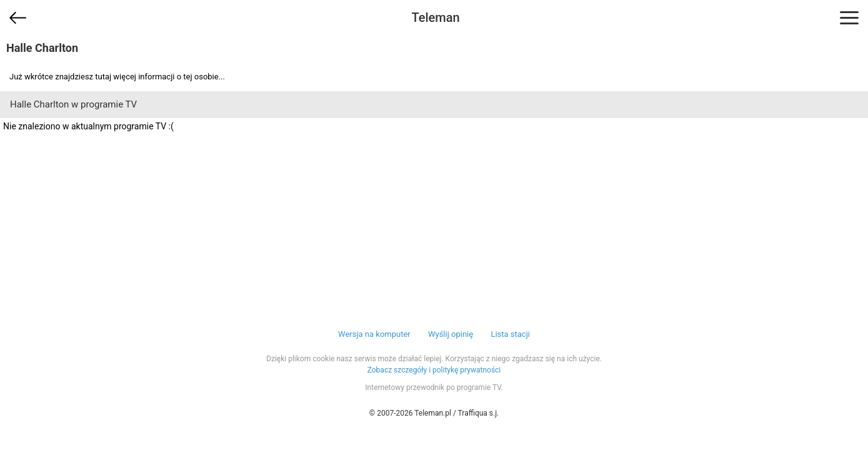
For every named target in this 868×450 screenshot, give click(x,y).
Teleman (435, 17)
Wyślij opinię (451, 334)
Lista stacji (510, 334)
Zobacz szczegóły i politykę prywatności (434, 370)
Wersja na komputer (374, 334)
